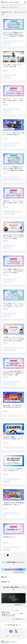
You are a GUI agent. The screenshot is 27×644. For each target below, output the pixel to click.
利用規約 (7, 636)
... (15, 555)
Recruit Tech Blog (5, 6)
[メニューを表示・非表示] (25, 2)
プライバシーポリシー (16, 636)
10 (17, 555)
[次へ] (19, 555)
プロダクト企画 (13, 6)
